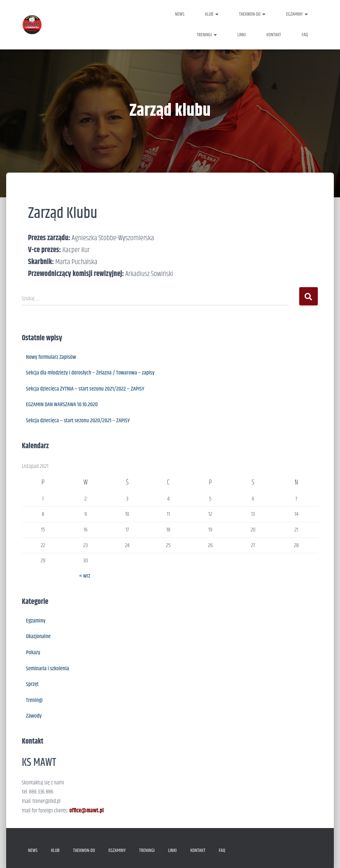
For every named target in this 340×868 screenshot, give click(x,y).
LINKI (242, 35)
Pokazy (33, 653)
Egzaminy (36, 621)
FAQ (305, 35)
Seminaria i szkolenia (48, 669)
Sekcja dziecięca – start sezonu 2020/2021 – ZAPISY (78, 421)
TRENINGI (207, 35)
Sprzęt (32, 684)
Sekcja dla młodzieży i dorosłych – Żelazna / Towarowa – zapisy (90, 373)
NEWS (180, 14)
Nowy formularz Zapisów (51, 357)
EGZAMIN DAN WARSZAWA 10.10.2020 (62, 405)
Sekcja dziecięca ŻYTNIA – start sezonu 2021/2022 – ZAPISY (85, 389)
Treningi (34, 700)
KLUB (212, 14)
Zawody (34, 716)
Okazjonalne (38, 636)
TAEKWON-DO (252, 14)
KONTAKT (274, 35)
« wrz (85, 576)
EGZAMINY (297, 14)
